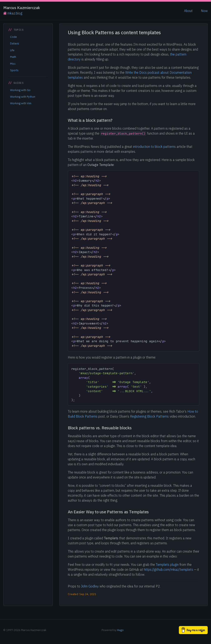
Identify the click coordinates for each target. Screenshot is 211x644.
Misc (13, 64)
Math (13, 57)
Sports (14, 70)
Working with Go (20, 90)
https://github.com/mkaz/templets (168, 569)
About (188, 11)
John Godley (90, 586)
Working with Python (23, 97)
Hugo (120, 630)
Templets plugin (167, 565)
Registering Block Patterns (149, 416)
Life (12, 50)
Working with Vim (21, 103)
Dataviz (15, 43)
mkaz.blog (13, 13)
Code (13, 37)
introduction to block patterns (154, 147)
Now (204, 11)
